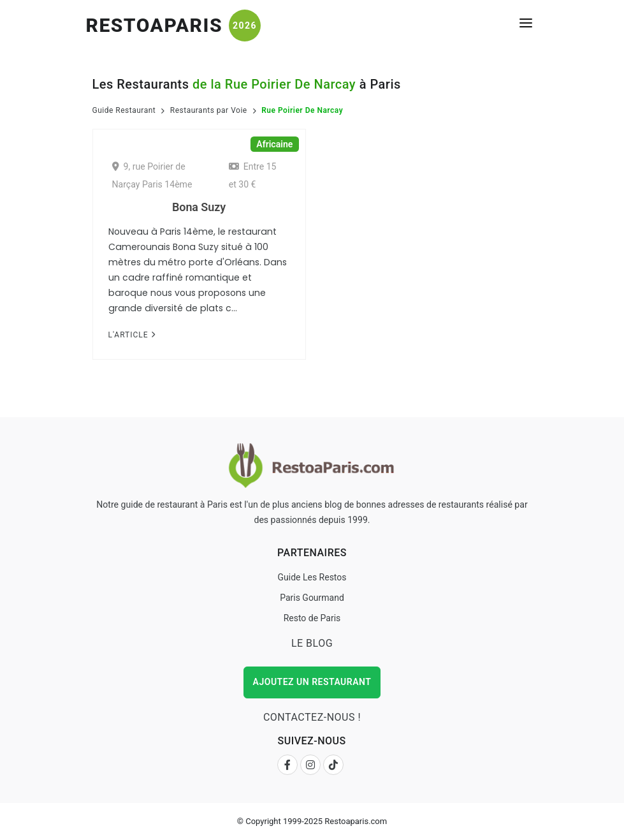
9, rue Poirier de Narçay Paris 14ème (152, 175)
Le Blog (312, 643)
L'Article (132, 335)
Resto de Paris (312, 618)
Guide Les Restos (312, 577)
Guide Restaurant (124, 110)
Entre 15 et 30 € (253, 175)
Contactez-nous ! (312, 717)
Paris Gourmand (312, 598)
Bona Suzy (199, 207)
